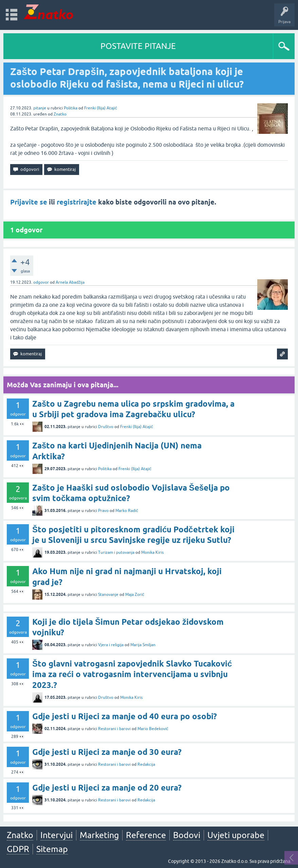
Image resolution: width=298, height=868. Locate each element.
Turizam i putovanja (116, 552)
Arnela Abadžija (70, 282)
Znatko (60, 114)
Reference (146, 835)
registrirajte (77, 202)
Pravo (103, 511)
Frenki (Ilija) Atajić (101, 108)
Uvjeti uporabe (236, 835)
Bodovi (187, 835)
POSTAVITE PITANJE (138, 46)
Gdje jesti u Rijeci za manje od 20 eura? (107, 788)
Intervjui (57, 835)
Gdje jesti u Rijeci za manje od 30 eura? (107, 752)
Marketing (99, 835)
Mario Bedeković (153, 729)
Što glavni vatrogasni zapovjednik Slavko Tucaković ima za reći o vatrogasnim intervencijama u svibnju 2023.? (132, 674)
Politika (71, 108)
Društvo (106, 427)
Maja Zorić (135, 595)
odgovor (41, 282)
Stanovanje (108, 595)
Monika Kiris (152, 552)
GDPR (18, 849)
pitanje (40, 108)
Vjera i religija (111, 645)
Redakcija (146, 764)
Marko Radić (127, 511)
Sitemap (52, 849)
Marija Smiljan (143, 645)
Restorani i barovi (114, 729)
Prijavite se (29, 202)
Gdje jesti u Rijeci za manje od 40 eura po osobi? (125, 716)
